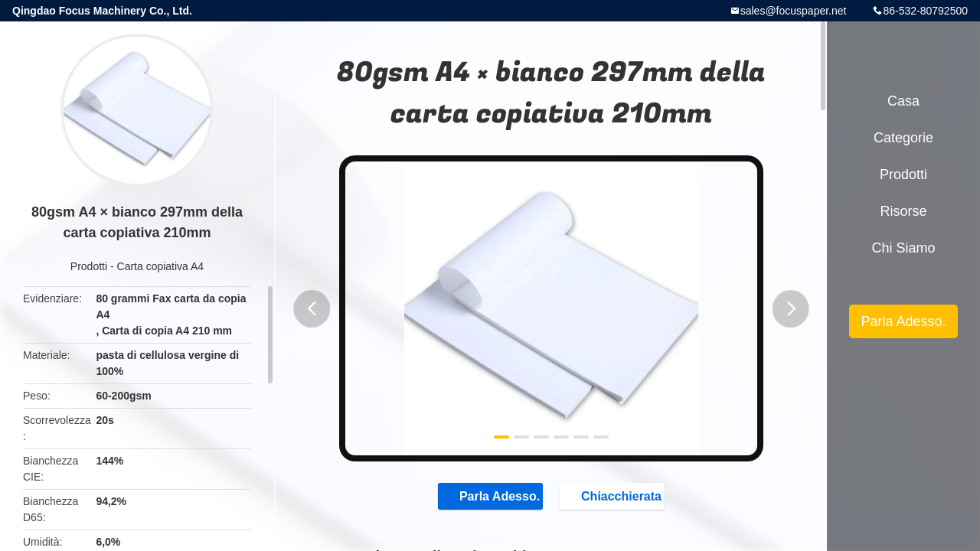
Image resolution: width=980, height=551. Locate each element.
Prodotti (89, 266)
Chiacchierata (621, 497)
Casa (903, 101)
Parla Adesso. (484, 497)
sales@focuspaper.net (794, 11)
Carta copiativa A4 (161, 266)
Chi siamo (903, 248)
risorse (903, 211)
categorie (903, 138)
